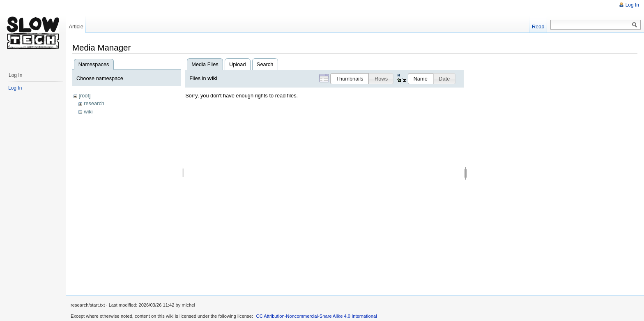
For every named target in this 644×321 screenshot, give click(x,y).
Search (265, 64)
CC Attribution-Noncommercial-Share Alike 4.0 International (317, 316)
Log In (632, 5)
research (94, 103)
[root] (84, 96)
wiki (88, 112)
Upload (238, 64)
